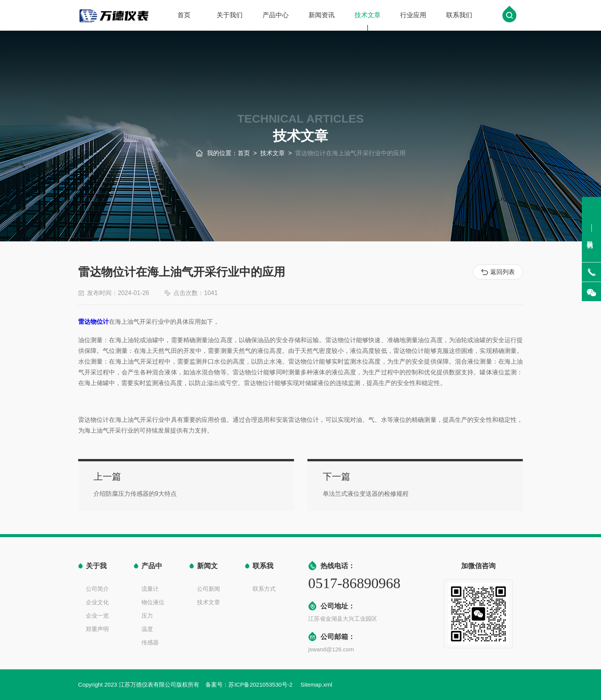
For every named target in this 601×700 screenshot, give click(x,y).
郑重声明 (97, 629)
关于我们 (230, 16)
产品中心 (276, 16)
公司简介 (97, 589)
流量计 (150, 589)
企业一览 (97, 616)
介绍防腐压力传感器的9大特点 (191, 491)
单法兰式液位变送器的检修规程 (343, 491)
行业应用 (413, 16)
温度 (147, 629)
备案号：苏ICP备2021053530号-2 (250, 684)
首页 (184, 16)
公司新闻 (209, 589)
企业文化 (97, 602)
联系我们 (459, 16)
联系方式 (264, 589)
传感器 (150, 642)
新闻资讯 (322, 16)
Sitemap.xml (316, 684)
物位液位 (153, 602)
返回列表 (498, 272)
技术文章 (368, 22)
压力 (147, 616)
